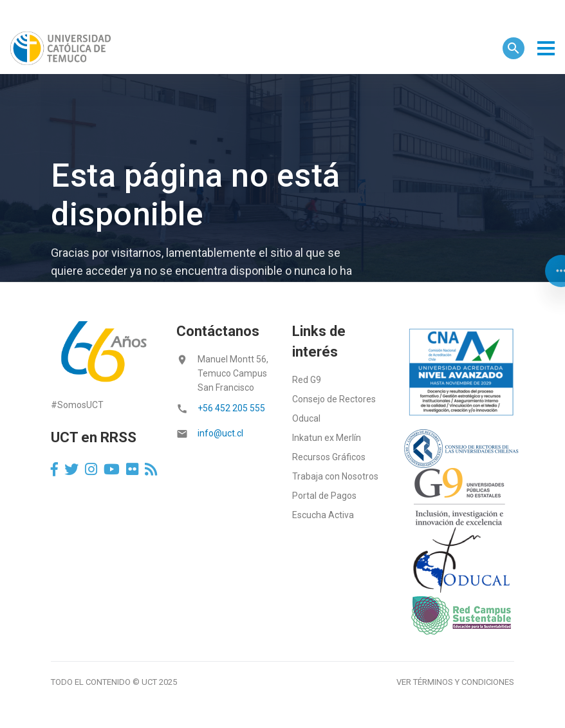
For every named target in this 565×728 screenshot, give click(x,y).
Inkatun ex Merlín (327, 438)
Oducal (306, 418)
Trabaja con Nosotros (335, 476)
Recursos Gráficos (329, 457)
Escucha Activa (323, 515)
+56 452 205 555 (231, 408)
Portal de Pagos (324, 496)
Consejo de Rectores (334, 399)
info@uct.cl (220, 433)
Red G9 (307, 380)
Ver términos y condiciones (455, 682)
